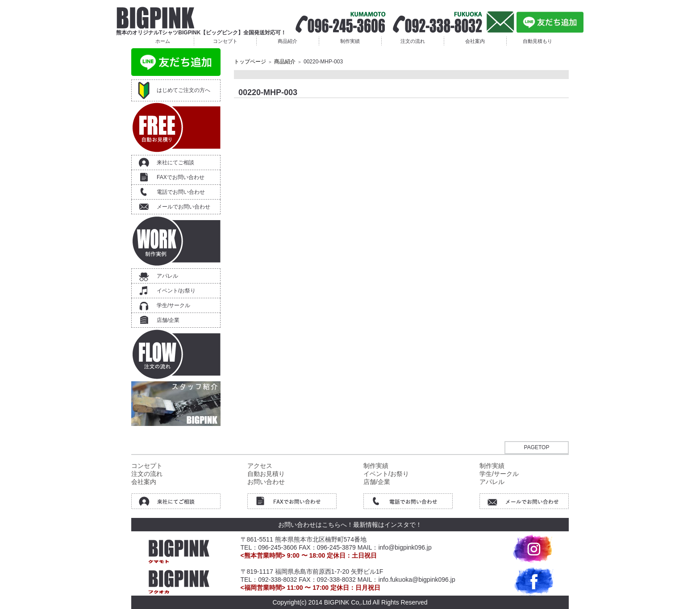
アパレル (167, 276)
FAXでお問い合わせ (181, 177)
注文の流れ (413, 41)
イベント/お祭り (176, 291)
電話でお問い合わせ (181, 192)
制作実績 (350, 41)
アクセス (260, 466)
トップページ (250, 62)
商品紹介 (287, 41)
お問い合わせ (266, 482)
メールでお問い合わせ (183, 207)
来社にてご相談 (175, 163)
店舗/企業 (168, 320)
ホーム (163, 41)
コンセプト (225, 41)
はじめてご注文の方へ (183, 90)
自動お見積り (266, 474)
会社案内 (475, 41)
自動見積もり (537, 41)
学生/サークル (173, 305)
